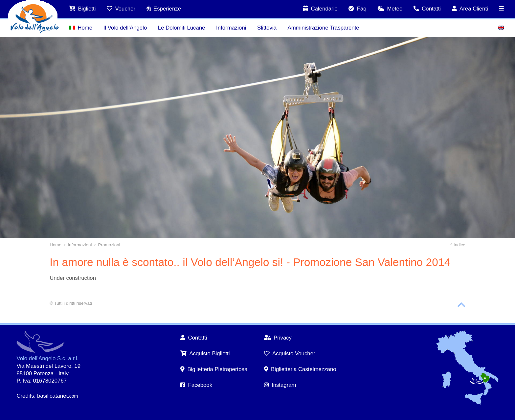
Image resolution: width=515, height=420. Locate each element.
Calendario (320, 9)
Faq (357, 9)
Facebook (196, 385)
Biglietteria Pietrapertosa (214, 369)
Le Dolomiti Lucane (182, 28)
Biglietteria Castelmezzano (300, 369)
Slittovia (267, 28)
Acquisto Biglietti (205, 354)
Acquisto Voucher (290, 354)
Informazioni (231, 28)
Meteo (390, 9)
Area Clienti (470, 9)
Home (81, 28)
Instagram (280, 385)
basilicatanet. (57, 396)
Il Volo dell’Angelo (125, 28)
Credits (25, 396)
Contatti (427, 9)
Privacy (278, 338)
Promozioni (109, 245)
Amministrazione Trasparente (323, 28)
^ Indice (458, 245)
